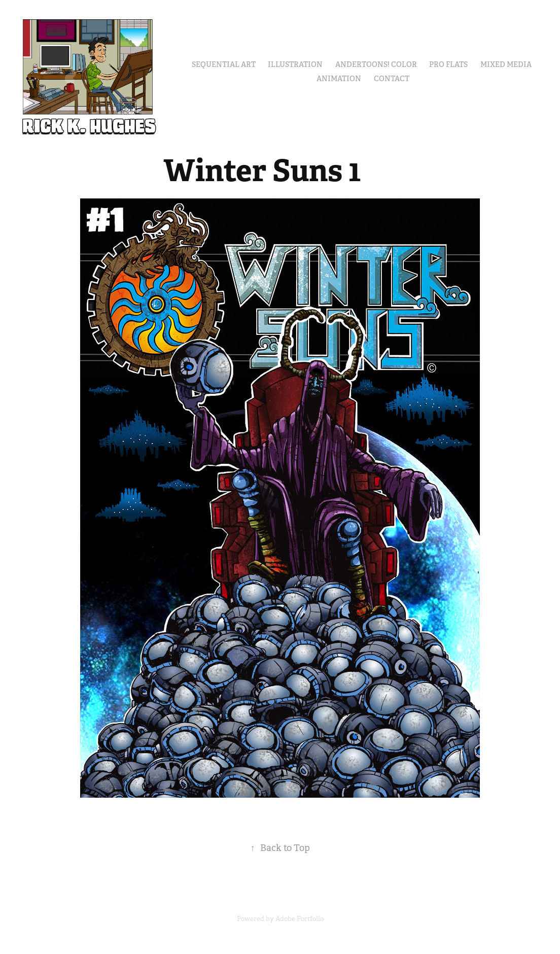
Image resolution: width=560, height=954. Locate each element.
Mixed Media (506, 64)
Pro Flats (448, 64)
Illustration (295, 64)
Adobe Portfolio (300, 919)
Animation (339, 79)
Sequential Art (224, 64)
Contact (392, 79)
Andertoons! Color (376, 64)
